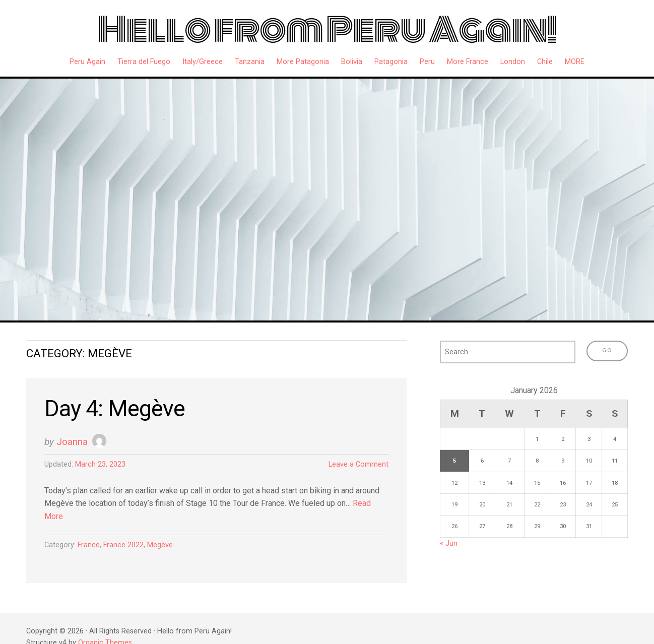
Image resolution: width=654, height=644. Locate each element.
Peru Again (87, 62)
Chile (545, 62)
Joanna (72, 442)
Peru (427, 62)
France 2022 (123, 545)
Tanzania (250, 62)
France (89, 545)
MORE (575, 62)
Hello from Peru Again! (327, 30)
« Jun (449, 543)
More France (468, 62)
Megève (160, 545)
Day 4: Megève (115, 408)
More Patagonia (303, 62)
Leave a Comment (358, 464)
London (513, 62)
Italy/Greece (203, 62)
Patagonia (391, 62)
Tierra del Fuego (144, 62)
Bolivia (352, 62)
